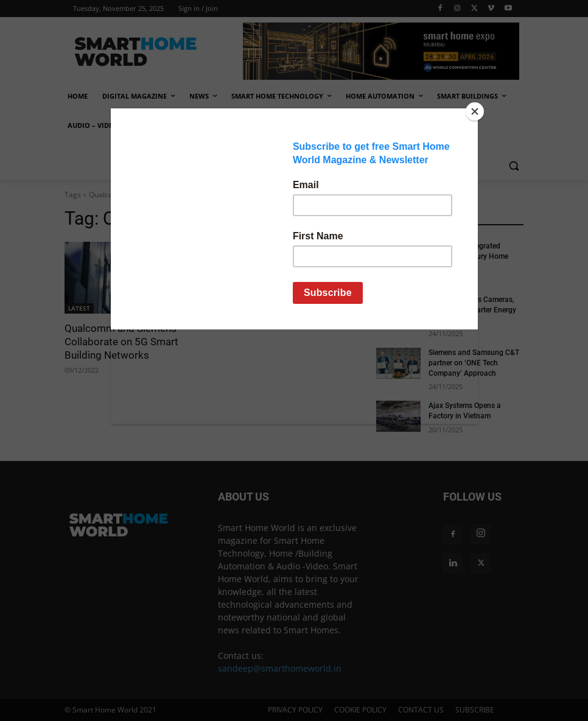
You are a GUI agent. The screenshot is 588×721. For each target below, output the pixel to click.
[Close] (475, 111)
